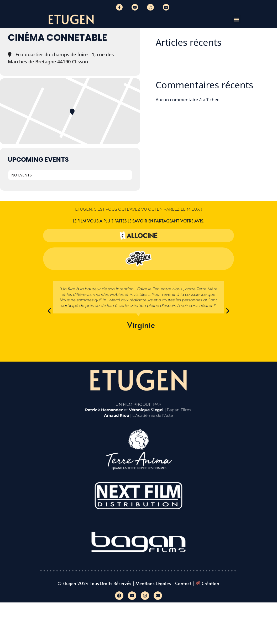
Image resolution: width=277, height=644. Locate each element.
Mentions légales (153, 583)
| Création (206, 583)
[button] (236, 19)
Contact (183, 583)
